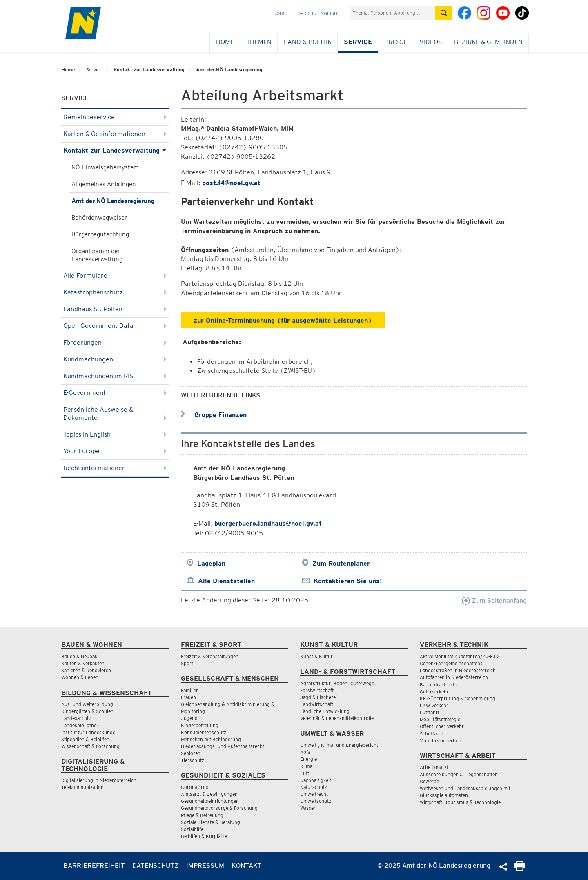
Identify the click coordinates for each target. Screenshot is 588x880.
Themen (259, 42)
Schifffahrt (431, 734)
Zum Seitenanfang (494, 600)
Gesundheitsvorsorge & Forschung (219, 808)
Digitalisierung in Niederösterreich (99, 780)
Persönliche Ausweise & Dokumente (115, 413)
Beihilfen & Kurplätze (204, 836)
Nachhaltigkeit (316, 780)
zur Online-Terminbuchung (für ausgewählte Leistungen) (283, 320)
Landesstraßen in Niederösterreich (458, 670)
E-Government (115, 393)
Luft (305, 773)
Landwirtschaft (317, 704)
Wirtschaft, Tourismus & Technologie (460, 802)
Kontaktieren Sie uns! (348, 581)
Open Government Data (115, 326)
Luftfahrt (430, 712)
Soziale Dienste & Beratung (210, 822)
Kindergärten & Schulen (87, 711)
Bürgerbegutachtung (100, 234)
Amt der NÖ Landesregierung (229, 70)
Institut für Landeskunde (88, 732)
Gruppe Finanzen (214, 415)
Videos (431, 42)
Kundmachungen (115, 359)
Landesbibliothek (80, 725)
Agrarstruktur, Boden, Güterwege (337, 683)
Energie (308, 759)
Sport (187, 663)
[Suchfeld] (392, 13)
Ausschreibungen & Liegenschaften (459, 774)
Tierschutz (193, 760)
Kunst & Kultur (316, 656)
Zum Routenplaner (341, 563)
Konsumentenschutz (204, 732)
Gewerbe (429, 781)
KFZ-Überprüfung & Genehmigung (458, 698)
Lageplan (211, 563)
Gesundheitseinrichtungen (210, 801)
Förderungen (115, 342)
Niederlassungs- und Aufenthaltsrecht (223, 746)
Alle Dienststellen (226, 581)
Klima (306, 766)
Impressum (205, 866)
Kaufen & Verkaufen (83, 663)
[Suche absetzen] (443, 13)
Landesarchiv (76, 718)
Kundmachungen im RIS (115, 376)
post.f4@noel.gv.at (231, 183)
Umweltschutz (316, 801)
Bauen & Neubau (79, 656)
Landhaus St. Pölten (115, 309)
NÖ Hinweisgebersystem (105, 167)
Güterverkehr (434, 692)
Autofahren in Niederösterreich (454, 677)
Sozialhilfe (192, 829)
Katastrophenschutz (115, 292)
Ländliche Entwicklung (325, 711)
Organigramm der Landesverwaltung (97, 255)
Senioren (191, 753)
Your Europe (115, 451)
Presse (396, 42)
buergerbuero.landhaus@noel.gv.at (268, 523)
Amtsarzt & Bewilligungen (209, 794)
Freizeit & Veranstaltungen (210, 656)
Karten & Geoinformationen (115, 134)
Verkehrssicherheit (440, 741)
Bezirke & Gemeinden (488, 42)
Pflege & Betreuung (202, 815)
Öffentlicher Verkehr (442, 726)
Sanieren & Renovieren (86, 670)
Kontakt (246, 866)
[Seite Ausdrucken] (520, 869)
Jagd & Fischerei (318, 697)
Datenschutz (156, 866)
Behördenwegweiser (99, 218)
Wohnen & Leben (80, 677)
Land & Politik (308, 42)
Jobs (280, 13)
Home (225, 42)
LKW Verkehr (434, 705)
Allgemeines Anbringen (104, 184)
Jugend (189, 718)
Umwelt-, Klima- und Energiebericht (339, 745)
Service (358, 42)
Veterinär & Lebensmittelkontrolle (337, 718)
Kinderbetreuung (200, 725)
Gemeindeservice (115, 117)
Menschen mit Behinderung (211, 739)
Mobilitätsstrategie (440, 719)
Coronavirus (195, 787)
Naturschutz (314, 787)
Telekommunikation (82, 787)
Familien (190, 690)
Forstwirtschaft (317, 690)
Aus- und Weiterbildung (87, 704)
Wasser (308, 808)
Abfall (306, 752)
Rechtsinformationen (115, 468)
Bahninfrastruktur (440, 685)
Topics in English (316, 13)
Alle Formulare (115, 275)
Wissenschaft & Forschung (90, 746)
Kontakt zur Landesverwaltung (149, 70)
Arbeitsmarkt (434, 767)
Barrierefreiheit (94, 866)
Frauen (188, 697)
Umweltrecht (314, 794)
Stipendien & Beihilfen (85, 739)
